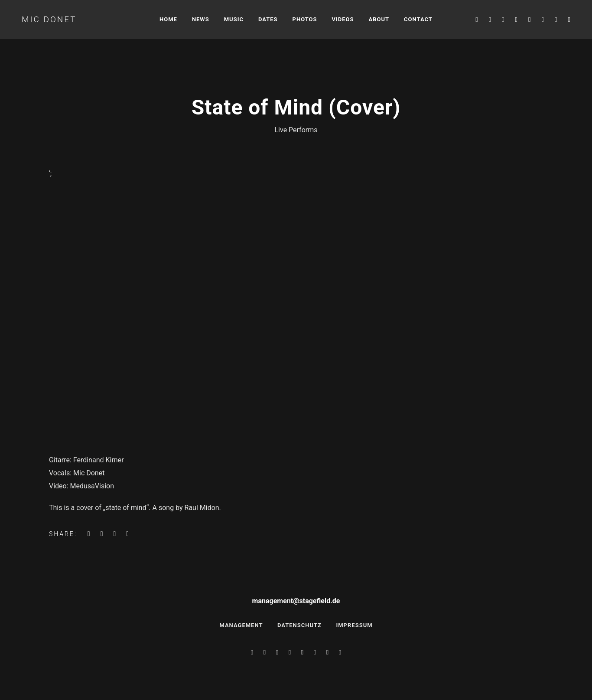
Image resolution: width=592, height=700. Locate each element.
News (201, 19)
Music (234, 19)
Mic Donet (49, 19)
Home (168, 19)
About (379, 19)
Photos (305, 19)
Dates (268, 19)
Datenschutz (299, 625)
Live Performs (296, 130)
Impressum (354, 625)
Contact (418, 19)
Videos (343, 19)
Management (241, 625)
